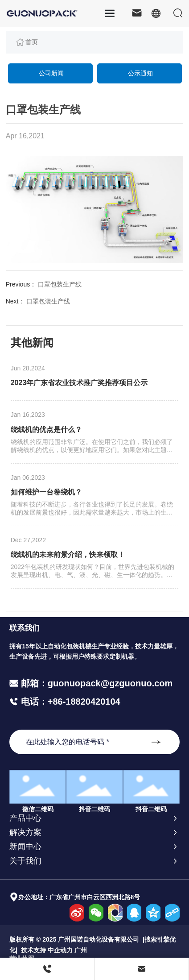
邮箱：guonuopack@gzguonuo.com (97, 683)
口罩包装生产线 (60, 284)
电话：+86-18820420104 (69, 702)
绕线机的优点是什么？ (46, 430)
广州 (81, 950)
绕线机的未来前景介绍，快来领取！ (68, 554)
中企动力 (60, 950)
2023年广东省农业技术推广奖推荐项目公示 (79, 383)
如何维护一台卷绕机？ (46, 492)
